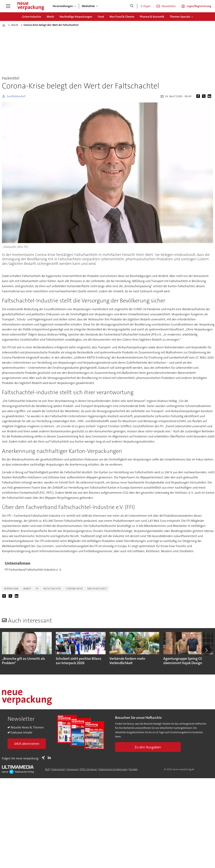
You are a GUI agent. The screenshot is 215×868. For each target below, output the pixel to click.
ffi (37, 589)
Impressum (72, 769)
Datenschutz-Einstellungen (113, 769)
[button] (206, 650)
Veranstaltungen (63, 6)
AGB (47, 769)
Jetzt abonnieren (27, 744)
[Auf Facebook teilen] (199, 96)
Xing (44, 758)
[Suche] (132, 6)
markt (27, 589)
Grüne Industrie (31, 17)
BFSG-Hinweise (88, 769)
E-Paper (146, 6)
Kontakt (133, 769)
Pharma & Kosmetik (152, 17)
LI (50, 758)
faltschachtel (52, 589)
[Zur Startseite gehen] (31, 6)
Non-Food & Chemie (122, 17)
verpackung (11, 589)
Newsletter (169, 6)
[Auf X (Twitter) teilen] (204, 96)
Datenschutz (58, 769)
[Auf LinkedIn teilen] (210, 96)
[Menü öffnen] (8, 6)
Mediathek (88, 6)
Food (101, 17)
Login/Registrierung (199, 6)
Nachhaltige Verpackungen (76, 17)
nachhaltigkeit (97, 589)
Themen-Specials (180, 17)
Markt (50, 17)
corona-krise (74, 589)
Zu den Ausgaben (148, 747)
